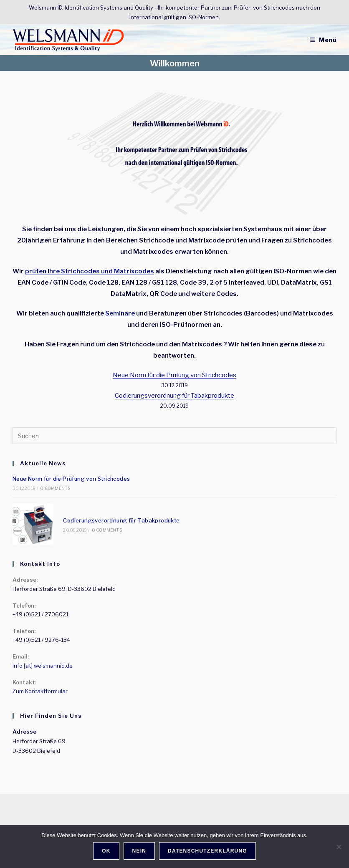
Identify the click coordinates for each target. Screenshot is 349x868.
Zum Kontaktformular (40, 691)
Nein (139, 851)
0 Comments (55, 488)
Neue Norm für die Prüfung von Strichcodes (174, 375)
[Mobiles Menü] (323, 40)
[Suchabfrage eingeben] (174, 436)
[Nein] (339, 847)
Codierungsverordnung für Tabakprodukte (174, 396)
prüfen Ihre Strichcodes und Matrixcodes (90, 271)
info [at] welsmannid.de (43, 666)
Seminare (120, 313)
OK (106, 851)
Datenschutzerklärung (207, 851)
